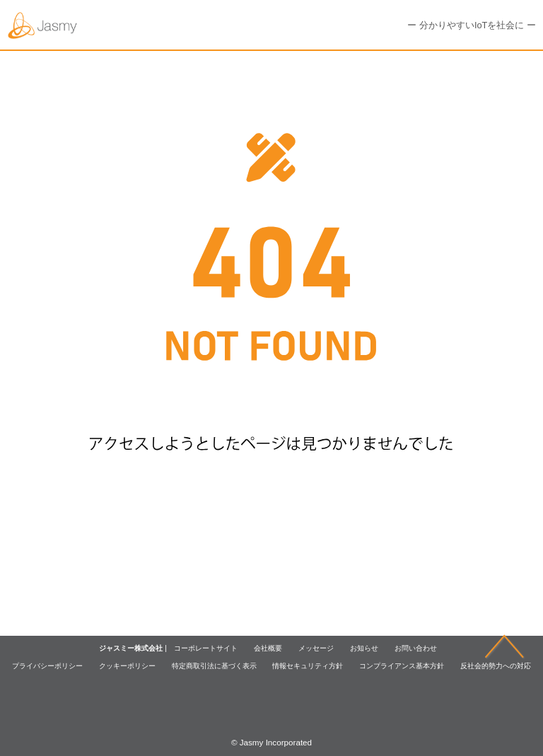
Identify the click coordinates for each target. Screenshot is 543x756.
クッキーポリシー (127, 666)
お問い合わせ (416, 648)
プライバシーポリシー (47, 666)
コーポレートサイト (206, 648)
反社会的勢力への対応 (496, 666)
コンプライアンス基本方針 (402, 666)
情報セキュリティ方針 (308, 666)
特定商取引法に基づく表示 (214, 666)
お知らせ (364, 648)
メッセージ (316, 648)
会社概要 (268, 648)
